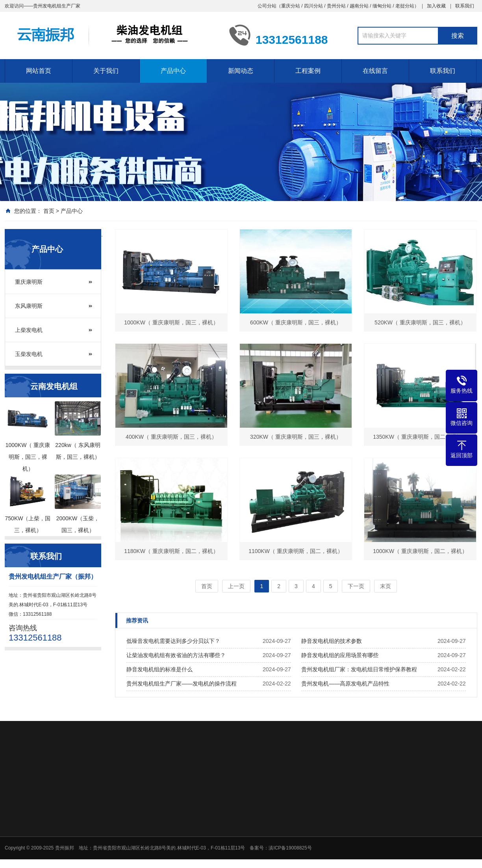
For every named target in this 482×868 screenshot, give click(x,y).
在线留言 (375, 71)
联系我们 (465, 6)
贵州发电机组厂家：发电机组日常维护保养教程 (359, 669)
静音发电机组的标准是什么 (159, 669)
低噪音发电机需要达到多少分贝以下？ (173, 641)
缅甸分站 (382, 6)
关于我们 (106, 71)
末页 (386, 586)
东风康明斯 (29, 306)
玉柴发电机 (29, 354)
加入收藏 (436, 6)
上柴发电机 (29, 330)
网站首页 (39, 71)
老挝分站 (405, 6)
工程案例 (308, 71)
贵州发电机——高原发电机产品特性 (345, 684)
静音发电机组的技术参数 (332, 641)
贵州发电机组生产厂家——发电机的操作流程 (182, 684)
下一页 (356, 586)
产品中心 (173, 71)
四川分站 (313, 6)
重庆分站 (291, 6)
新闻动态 (241, 71)
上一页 (236, 586)
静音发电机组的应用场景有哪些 (340, 655)
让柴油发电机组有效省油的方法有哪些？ (176, 655)
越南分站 (359, 6)
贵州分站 (336, 6)
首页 (49, 211)
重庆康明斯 (29, 282)
